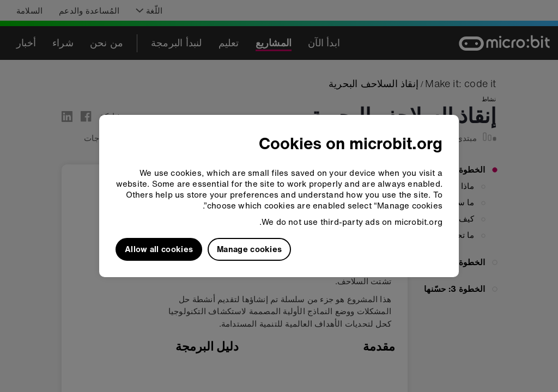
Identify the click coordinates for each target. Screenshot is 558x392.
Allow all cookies (159, 249)
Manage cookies (249, 249)
